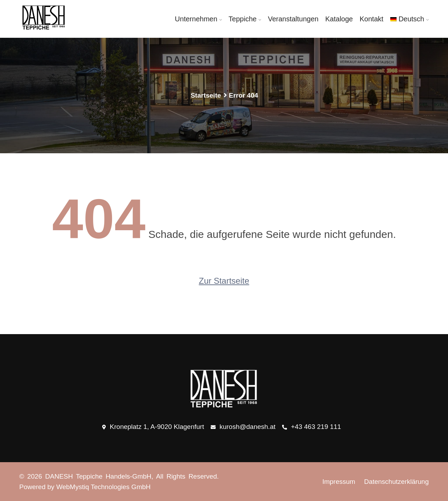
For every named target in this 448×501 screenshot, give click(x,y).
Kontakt (372, 19)
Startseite (206, 95)
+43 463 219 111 (311, 427)
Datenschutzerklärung (396, 482)
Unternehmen (196, 19)
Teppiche (243, 19)
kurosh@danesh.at (243, 427)
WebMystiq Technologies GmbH (104, 487)
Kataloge (339, 19)
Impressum (339, 482)
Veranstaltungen (293, 19)
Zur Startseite (224, 281)
